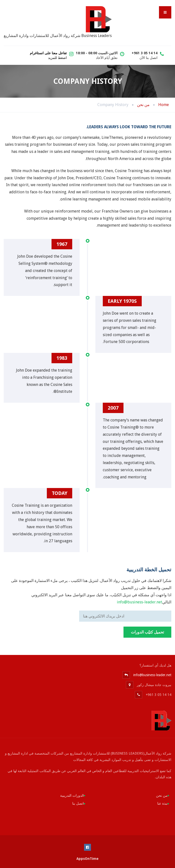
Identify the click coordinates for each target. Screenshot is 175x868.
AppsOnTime (87, 859)
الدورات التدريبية (72, 796)
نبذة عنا (162, 803)
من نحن (162, 796)
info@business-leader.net (140, 602)
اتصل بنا (78, 803)
